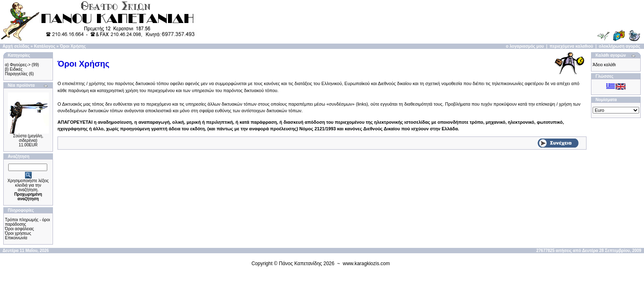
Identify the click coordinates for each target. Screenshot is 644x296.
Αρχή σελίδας (16, 46)
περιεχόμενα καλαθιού (571, 46)
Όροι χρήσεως (18, 233)
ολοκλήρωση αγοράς (620, 46)
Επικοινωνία (16, 238)
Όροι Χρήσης (73, 46)
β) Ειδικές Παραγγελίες (16, 72)
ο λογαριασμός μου (525, 46)
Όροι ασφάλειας (20, 229)
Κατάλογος (45, 46)
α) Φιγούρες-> (18, 65)
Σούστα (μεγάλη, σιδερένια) (28, 138)
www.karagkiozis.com (367, 264)
